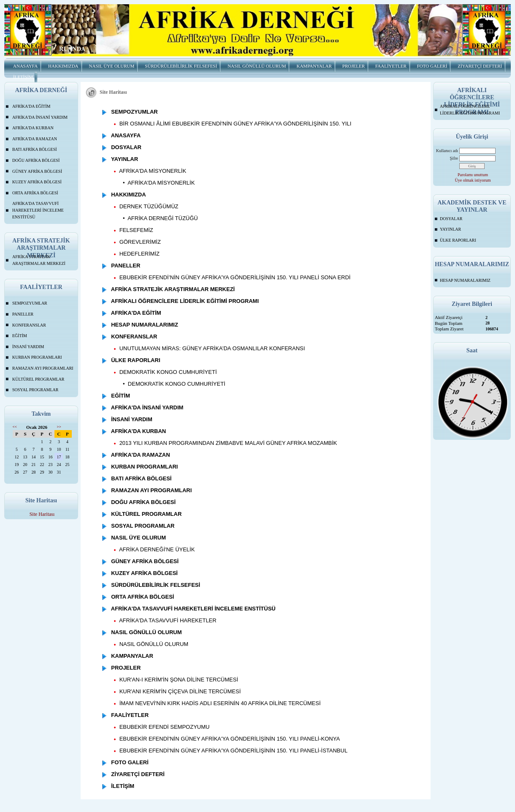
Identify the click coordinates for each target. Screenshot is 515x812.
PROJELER (354, 66)
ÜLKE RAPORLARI (458, 240)
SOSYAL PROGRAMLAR (35, 390)
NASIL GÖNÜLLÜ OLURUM (257, 66)
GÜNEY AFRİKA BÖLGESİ (37, 171)
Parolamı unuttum (473, 175)
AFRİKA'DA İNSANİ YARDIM (40, 117)
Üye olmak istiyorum (473, 180)
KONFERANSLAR (29, 325)
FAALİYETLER (391, 66)
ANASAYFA (25, 66)
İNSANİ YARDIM (28, 347)
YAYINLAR (450, 229)
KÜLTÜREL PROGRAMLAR (38, 379)
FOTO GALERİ (432, 66)
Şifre (454, 158)
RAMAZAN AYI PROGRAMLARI (43, 368)
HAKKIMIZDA (63, 66)
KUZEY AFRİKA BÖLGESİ (37, 182)
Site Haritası (42, 514)
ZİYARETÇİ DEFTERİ (480, 66)
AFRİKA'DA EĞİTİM (31, 106)
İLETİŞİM (23, 77)
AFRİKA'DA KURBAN (33, 128)
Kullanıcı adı (447, 151)
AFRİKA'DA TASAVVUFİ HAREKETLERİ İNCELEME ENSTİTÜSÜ (38, 210)
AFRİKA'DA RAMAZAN (35, 139)
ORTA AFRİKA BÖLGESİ (35, 193)
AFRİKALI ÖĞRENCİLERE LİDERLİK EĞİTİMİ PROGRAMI (470, 110)
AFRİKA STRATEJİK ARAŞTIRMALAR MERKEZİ (39, 260)
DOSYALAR (451, 219)
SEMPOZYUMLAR (30, 303)
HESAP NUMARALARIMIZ (465, 280)
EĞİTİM (20, 336)
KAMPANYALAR (314, 66)
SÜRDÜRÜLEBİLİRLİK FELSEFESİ (181, 66)
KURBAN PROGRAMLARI (37, 357)
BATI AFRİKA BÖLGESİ (35, 149)
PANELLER (23, 314)
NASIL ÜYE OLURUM (112, 66)
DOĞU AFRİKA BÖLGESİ (36, 160)
